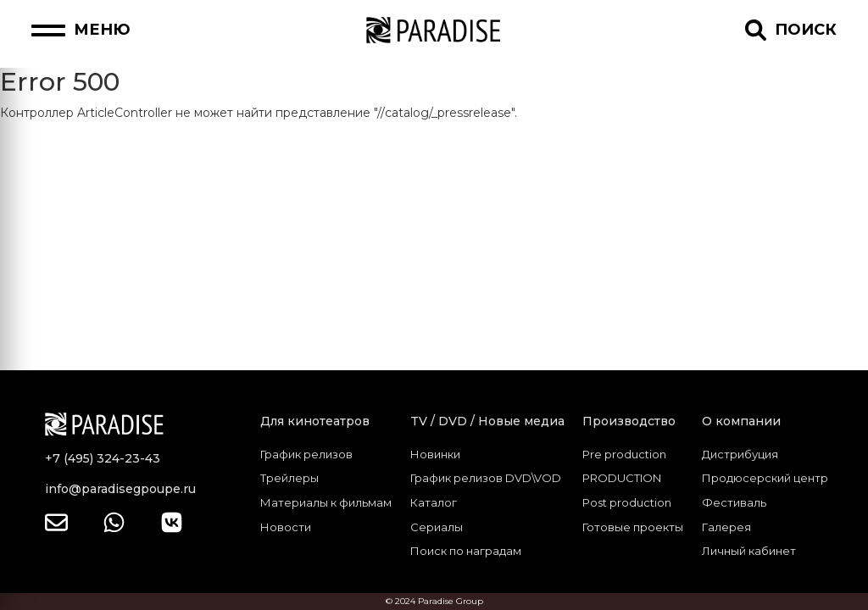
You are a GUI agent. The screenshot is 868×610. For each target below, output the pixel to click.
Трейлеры (289, 478)
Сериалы (437, 527)
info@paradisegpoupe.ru (120, 489)
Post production (627, 502)
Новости (286, 527)
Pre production (624, 454)
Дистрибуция (740, 454)
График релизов (306, 454)
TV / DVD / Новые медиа (487, 421)
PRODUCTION (622, 478)
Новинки (435, 454)
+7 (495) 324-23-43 (103, 458)
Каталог (434, 502)
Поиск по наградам (466, 551)
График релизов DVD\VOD (486, 478)
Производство (629, 421)
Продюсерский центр (765, 478)
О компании (741, 421)
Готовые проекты (633, 527)
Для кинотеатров (315, 421)
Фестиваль (734, 502)
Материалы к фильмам (326, 502)
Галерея (726, 527)
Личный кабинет (749, 551)
